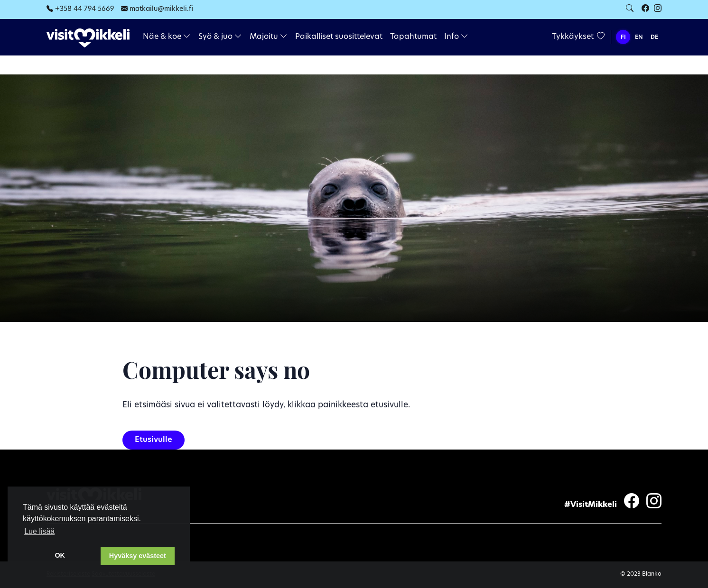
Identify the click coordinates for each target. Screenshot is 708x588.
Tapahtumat (413, 37)
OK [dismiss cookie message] (60, 555)
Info (456, 37)
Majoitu (269, 37)
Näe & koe (167, 37)
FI (623, 37)
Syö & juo (220, 37)
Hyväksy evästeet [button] (138, 556)
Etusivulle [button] (154, 440)
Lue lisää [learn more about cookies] (39, 531)
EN (639, 37)
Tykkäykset (578, 37)
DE (654, 37)
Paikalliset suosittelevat (339, 37)
